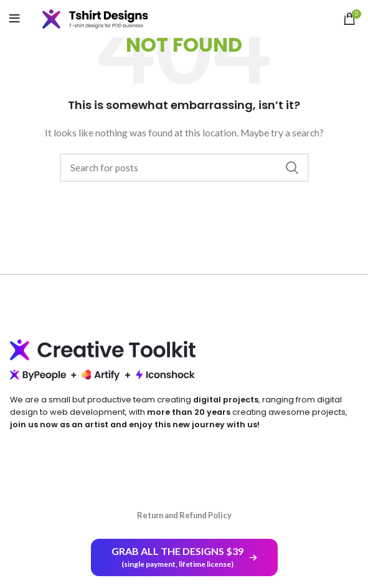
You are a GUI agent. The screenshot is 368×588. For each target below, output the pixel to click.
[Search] (184, 168)
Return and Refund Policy (184, 515)
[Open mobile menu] (15, 19)
